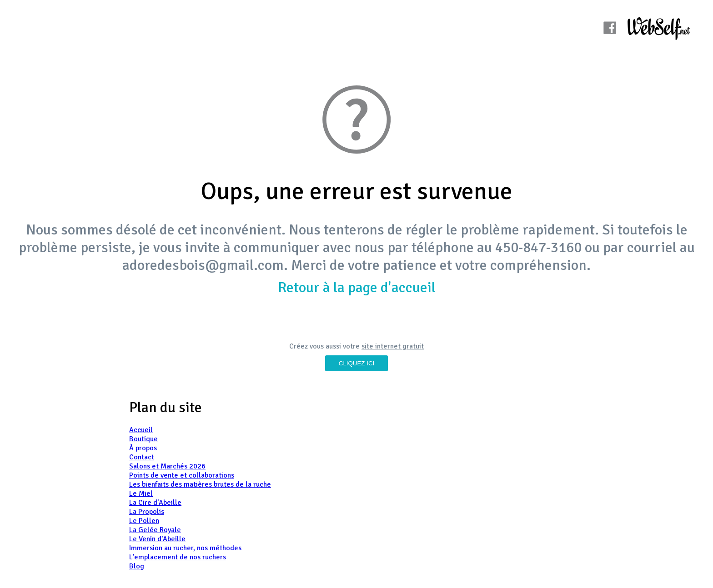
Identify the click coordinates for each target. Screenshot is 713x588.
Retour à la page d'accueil (357, 287)
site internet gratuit (393, 346)
